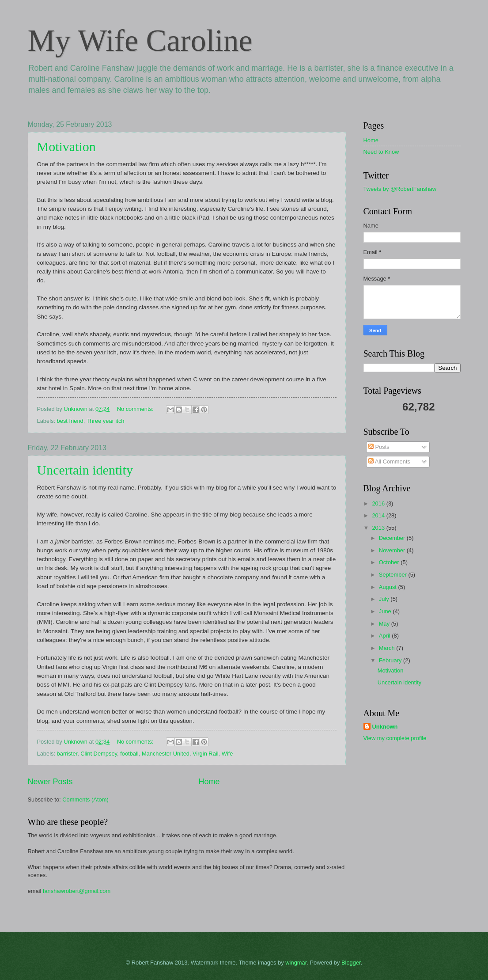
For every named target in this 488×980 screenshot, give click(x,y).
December (393, 538)
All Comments (389, 462)
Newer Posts (50, 782)
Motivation (66, 146)
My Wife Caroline (140, 40)
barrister (67, 754)
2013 (379, 528)
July (385, 599)
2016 (379, 503)
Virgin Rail (205, 754)
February (391, 660)
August (389, 587)
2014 (379, 515)
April (385, 636)
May (385, 624)
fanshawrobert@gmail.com (77, 891)
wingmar (296, 963)
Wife (227, 754)
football (129, 754)
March (388, 648)
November (393, 550)
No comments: (136, 409)
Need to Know (381, 152)
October (390, 562)
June (386, 611)
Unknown (385, 727)
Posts (379, 447)
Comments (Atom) (85, 800)
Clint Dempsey (99, 754)
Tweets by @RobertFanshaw (400, 189)
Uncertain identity (85, 470)
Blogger (351, 963)
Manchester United (166, 754)
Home (209, 782)
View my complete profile (395, 738)
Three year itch (106, 421)
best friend (70, 421)
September (394, 575)
